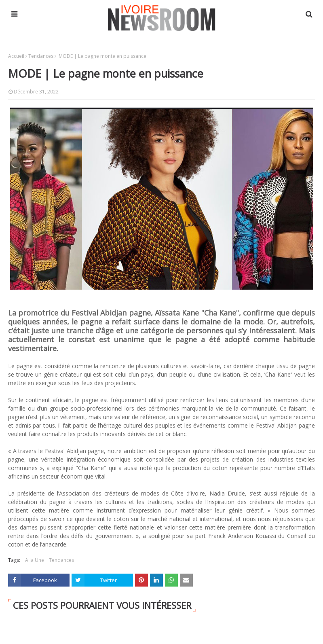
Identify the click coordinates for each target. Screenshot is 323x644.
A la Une (35, 560)
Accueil (16, 56)
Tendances (41, 56)
